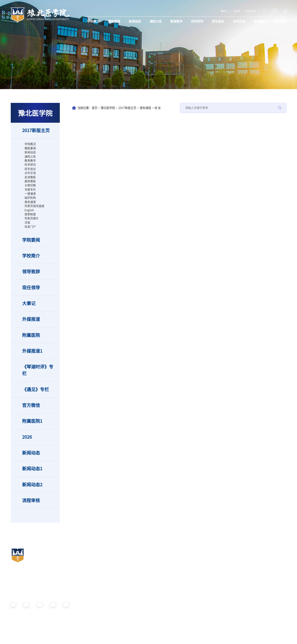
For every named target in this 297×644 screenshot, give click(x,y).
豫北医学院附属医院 (262, 583)
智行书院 (215, 564)
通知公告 (156, 21)
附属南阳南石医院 (260, 559)
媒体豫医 (280, 21)
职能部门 (136, 552)
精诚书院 (215, 578)
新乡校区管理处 (138, 601)
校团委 (93, 601)
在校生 (237, 11)
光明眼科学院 (177, 587)
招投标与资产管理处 (141, 611)
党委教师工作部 (98, 587)
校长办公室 (136, 573)
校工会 (93, 597)
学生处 (134, 564)
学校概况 (93, 21)
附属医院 (257, 552)
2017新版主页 (127, 108)
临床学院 (175, 564)
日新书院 (215, 559)
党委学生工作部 (98, 592)
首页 (94, 108)
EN (275, 11)
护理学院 (175, 569)
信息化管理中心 (138, 615)
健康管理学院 (177, 606)
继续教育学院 (137, 592)
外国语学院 (176, 625)
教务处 (134, 559)
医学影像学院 (177, 597)
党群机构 (96, 552)
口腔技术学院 (177, 583)
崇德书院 (215, 583)
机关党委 (95, 559)
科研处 (134, 583)
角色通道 (145, 108)
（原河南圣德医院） (262, 578)
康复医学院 (176, 592)
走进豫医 (259, 21)
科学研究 (197, 21)
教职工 (224, 11)
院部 (173, 552)
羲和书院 (215, 573)
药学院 (174, 578)
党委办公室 (96, 564)
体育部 (174, 634)
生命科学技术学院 (180, 573)
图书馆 (134, 620)
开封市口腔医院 (259, 564)
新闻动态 (135, 21)
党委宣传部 (96, 573)
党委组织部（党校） (101, 569)
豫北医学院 (108, 108)
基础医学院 (176, 559)
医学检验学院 (177, 601)
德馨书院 (215, 587)
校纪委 (93, 583)
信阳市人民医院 (259, 573)
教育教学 (176, 21)
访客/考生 (251, 11)
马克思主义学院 (179, 629)
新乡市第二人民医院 (262, 569)
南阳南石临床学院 (180, 638)
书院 (213, 552)
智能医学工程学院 (180, 611)
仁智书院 (215, 569)
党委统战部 (96, 578)
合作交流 (239, 21)
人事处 (134, 569)
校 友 (158, 108)
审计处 (134, 597)
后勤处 (134, 578)
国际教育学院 (137, 587)
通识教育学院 (177, 615)
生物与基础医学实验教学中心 (186, 620)
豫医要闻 (114, 21)
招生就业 (218, 21)
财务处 (134, 606)
